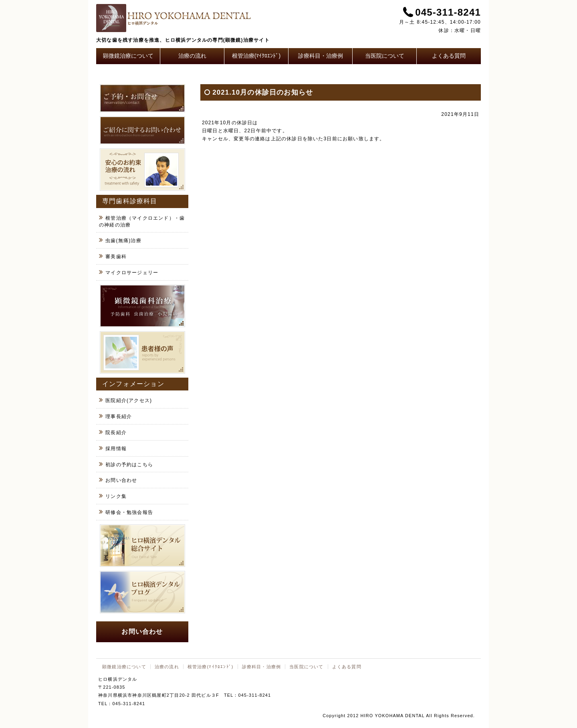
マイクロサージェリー (132, 273)
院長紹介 (116, 433)
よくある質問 (449, 56)
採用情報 (116, 449)
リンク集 (116, 496)
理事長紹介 (119, 417)
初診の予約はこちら (129, 465)
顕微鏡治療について (128, 56)
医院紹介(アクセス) (129, 400)
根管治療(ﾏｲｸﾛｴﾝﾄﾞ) (256, 56)
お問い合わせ (121, 480)
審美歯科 (116, 257)
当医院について (385, 56)
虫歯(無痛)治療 (123, 241)
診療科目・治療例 (321, 56)
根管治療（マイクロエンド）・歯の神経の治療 (142, 221)
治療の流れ (192, 56)
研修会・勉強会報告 (129, 512)
